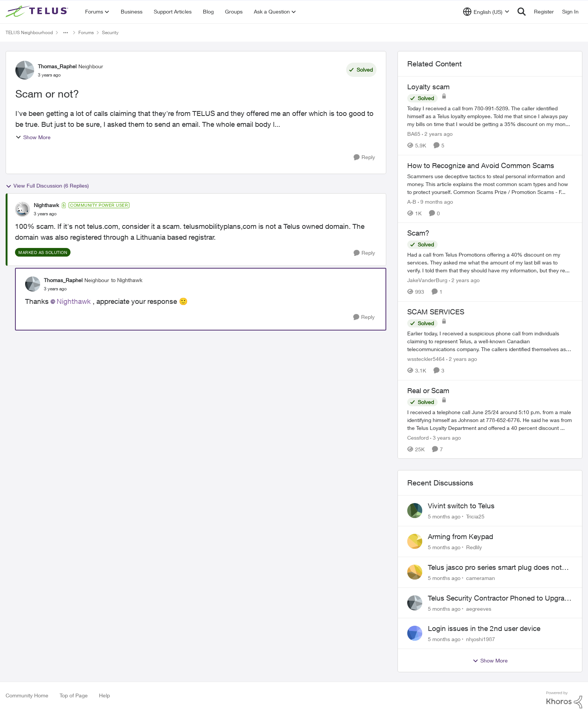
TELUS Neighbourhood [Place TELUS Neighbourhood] (29, 32)
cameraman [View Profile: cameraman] (481, 578)
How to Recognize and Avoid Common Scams (481, 165)
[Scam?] (490, 262)
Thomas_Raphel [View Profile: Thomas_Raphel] (57, 66)
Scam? (418, 233)
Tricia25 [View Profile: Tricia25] (475, 516)
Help (104, 695)
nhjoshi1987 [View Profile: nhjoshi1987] (481, 639)
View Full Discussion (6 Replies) (47, 186)
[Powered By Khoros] (564, 700)
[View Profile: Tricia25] (415, 511)
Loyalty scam (428, 87)
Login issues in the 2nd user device (484, 628)
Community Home (27, 695)
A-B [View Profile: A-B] (412, 201)
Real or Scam (428, 391)
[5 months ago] (444, 516)
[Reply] (364, 157)
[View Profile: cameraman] (415, 572)
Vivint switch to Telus (461, 506)
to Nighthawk (127, 280)
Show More (33, 137)
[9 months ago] (435, 201)
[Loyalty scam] (490, 116)
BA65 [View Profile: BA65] (414, 134)
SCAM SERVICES (436, 312)
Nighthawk (74, 301)
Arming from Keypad (460, 536)
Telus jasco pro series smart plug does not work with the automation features (495, 568)
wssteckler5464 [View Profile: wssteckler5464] (426, 359)
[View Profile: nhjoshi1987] (415, 633)
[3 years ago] (445, 437)
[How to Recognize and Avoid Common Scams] (490, 184)
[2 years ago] (437, 134)
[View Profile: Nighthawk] (22, 209)
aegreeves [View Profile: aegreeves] (479, 608)
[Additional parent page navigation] (66, 33)
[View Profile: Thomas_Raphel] (25, 70)
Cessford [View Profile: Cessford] (418, 437)
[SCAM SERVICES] (490, 341)
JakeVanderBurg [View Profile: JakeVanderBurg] (427, 280)
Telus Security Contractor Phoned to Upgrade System (500, 598)
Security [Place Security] (110, 32)
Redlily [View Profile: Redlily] (474, 547)
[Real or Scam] (490, 420)
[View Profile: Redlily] (415, 541)
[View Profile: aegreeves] (415, 603)
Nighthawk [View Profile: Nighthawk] (46, 205)
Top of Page (74, 695)
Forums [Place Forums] (86, 32)
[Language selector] (486, 12)
